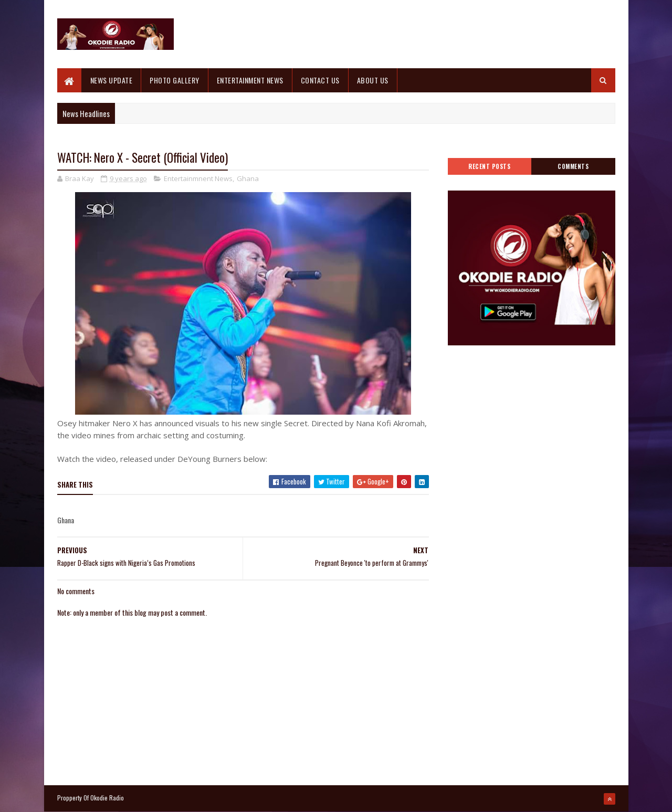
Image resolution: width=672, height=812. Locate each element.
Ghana (248, 178)
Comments (573, 166)
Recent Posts (489, 166)
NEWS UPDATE (112, 80)
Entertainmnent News (198, 178)
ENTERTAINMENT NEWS (250, 80)
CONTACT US (320, 80)
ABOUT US (373, 80)
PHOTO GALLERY (175, 80)
